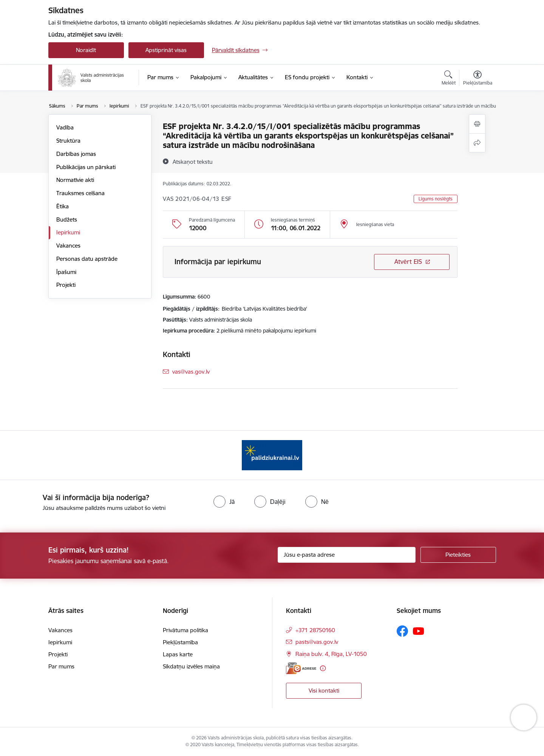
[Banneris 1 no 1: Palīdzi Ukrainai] (272, 455)
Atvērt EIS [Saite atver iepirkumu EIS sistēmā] (408, 262)
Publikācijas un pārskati (86, 167)
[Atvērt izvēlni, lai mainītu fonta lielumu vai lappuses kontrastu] (478, 79)
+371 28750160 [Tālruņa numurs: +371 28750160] (315, 630)
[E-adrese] (301, 668)
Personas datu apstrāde (87, 259)
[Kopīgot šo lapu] (477, 143)
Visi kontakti (324, 691)
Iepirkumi (68, 232)
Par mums (61, 666)
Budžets (67, 219)
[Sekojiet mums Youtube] (419, 631)
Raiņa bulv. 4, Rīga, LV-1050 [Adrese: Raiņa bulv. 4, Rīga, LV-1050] (331, 654)
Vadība (65, 127)
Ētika (63, 206)
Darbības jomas (76, 154)
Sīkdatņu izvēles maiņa (191, 666)
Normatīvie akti (75, 180)
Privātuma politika (185, 630)
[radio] (224, 502)
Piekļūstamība (180, 642)
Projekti (66, 285)
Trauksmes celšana (80, 193)
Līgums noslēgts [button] (436, 199)
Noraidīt (86, 50)
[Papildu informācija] (323, 668)
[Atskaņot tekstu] (193, 162)
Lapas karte (178, 654)
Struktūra (68, 141)
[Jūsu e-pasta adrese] (347, 555)
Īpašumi (66, 272)
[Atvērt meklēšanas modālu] (449, 79)
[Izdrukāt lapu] (477, 124)
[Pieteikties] (458, 555)
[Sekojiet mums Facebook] (402, 631)
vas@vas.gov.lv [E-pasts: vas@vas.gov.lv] (191, 372)
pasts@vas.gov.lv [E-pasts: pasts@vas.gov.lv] (317, 642)
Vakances (68, 246)
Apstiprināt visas (166, 50)
